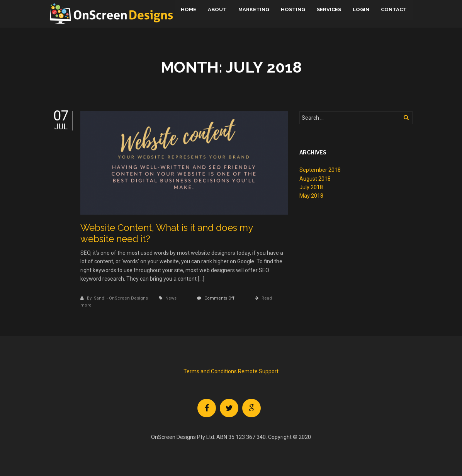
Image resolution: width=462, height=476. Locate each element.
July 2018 (311, 187)
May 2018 (311, 196)
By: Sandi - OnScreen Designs (118, 298)
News (171, 298)
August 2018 (315, 179)
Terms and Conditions (210, 371)
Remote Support (258, 371)
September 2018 (320, 170)
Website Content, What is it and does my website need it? (166, 233)
